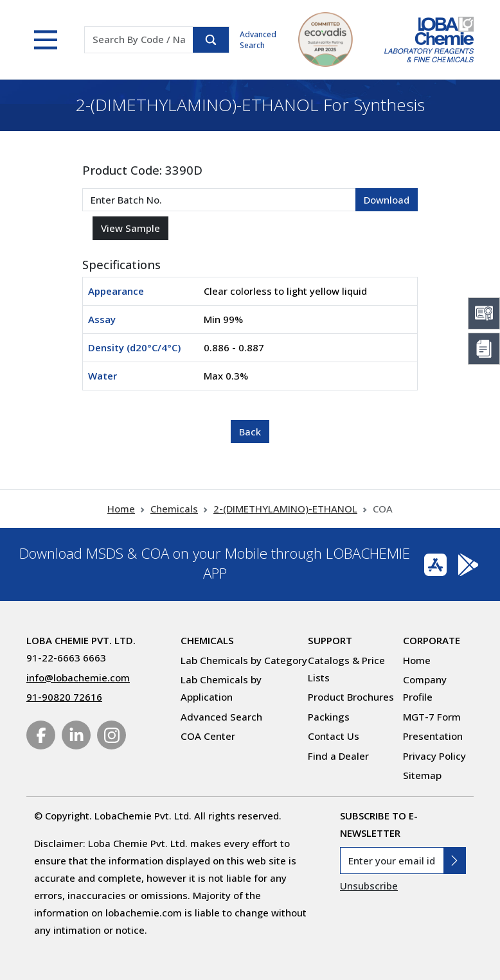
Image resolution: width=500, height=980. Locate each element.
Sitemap (422, 775)
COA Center (208, 736)
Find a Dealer (338, 756)
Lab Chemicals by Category (244, 660)
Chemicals (174, 509)
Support (330, 640)
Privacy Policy (434, 756)
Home (121, 509)
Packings (329, 717)
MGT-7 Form (432, 717)
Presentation (433, 736)
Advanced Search (258, 40)
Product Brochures (351, 697)
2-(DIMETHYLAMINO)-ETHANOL (285, 509)
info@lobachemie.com (78, 678)
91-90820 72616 (64, 697)
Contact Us (334, 736)
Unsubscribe (369, 886)
